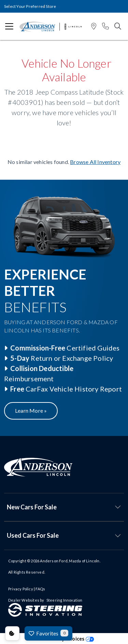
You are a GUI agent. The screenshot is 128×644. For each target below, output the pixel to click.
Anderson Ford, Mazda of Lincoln (70, 561)
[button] (94, 26)
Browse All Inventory (95, 162)
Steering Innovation (65, 600)
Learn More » (31, 410)
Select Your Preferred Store (30, 6)
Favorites (48, 633)
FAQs (40, 589)
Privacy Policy (21, 589)
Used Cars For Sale (33, 535)
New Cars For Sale (32, 507)
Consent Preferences (12, 633)
